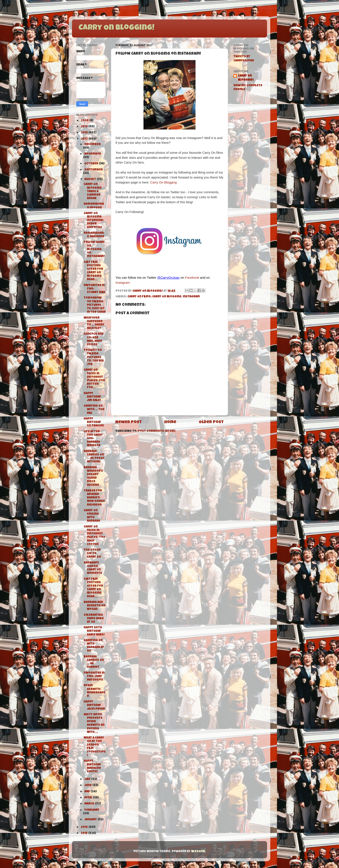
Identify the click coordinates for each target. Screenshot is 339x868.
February (92, 810)
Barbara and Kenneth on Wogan (95, 606)
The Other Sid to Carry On (92, 554)
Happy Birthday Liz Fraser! (94, 422)
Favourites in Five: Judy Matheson (94, 677)
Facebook (192, 278)
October (92, 164)
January (91, 820)
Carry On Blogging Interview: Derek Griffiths (94, 221)
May (87, 792)
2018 (85, 133)
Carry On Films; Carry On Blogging (154, 297)
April (89, 798)
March (90, 804)
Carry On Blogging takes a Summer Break (93, 192)
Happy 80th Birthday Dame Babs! (94, 631)
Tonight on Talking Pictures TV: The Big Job (94, 357)
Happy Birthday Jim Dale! (92, 397)
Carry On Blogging (163, 182)
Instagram (123, 283)
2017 (85, 139)
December (92, 145)
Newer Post (129, 422)
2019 (85, 127)
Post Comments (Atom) (157, 431)
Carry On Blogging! (116, 28)
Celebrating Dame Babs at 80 (94, 619)
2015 (85, 833)
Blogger (198, 852)
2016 (85, 827)
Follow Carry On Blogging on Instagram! (94, 249)
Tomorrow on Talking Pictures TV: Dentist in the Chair (95, 305)
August (90, 179)
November (93, 154)
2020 (85, 121)
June (88, 785)
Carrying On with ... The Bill (94, 410)
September (94, 170)
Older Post (211, 422)
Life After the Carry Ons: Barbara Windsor (93, 439)
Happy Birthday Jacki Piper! (94, 705)
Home (170, 422)
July (88, 779)
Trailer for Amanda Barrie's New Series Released (94, 498)
